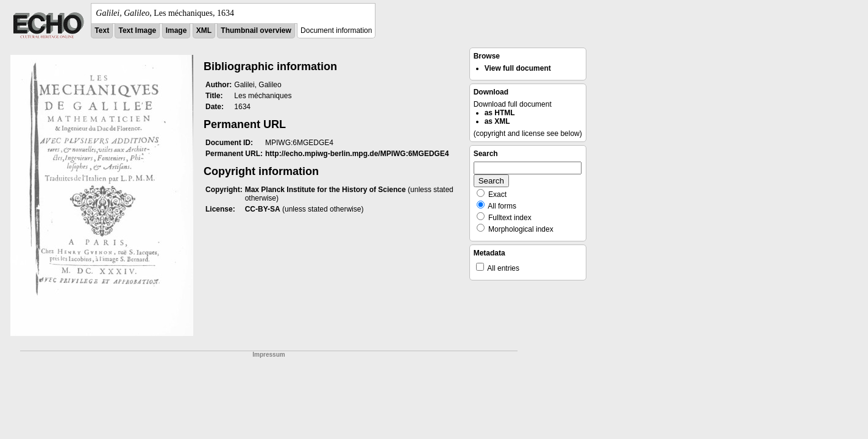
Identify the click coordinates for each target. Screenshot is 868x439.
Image (176, 30)
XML (204, 30)
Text (102, 30)
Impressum (269, 355)
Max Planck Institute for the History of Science (325, 190)
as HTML (500, 113)
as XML (497, 121)
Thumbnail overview (256, 30)
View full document (518, 68)
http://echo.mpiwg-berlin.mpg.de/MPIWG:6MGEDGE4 (357, 154)
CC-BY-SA (263, 209)
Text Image (137, 30)
